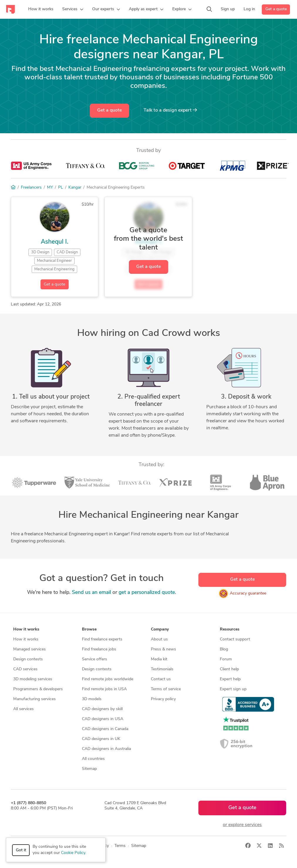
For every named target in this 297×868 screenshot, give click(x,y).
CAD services (25, 669)
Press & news (163, 649)
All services (23, 709)
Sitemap (89, 769)
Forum (226, 659)
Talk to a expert (170, 110)
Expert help (230, 679)
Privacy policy (163, 699)
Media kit (159, 659)
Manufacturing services (34, 699)
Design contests (28, 659)
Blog (224, 649)
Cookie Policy (73, 853)
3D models (92, 699)
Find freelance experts (102, 639)
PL (61, 188)
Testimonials (162, 669)
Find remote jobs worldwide (108, 679)
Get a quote (276, 9)
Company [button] (160, 629)
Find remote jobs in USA (104, 689)
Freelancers (31, 188)
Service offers (95, 659)
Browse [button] (89, 629)
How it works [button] (26, 629)
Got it (21, 850)
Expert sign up (233, 689)
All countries (93, 759)
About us (159, 639)
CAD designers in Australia (106, 749)
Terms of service (166, 689)
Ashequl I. (55, 242)
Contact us (161, 679)
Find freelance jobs (99, 649)
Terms (120, 846)
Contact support (235, 639)
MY (50, 188)
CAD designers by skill (102, 709)
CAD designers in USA (103, 719)
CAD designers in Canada (105, 729)
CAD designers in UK (101, 739)
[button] (73, 9)
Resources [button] (230, 629)
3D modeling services (33, 679)
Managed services (29, 649)
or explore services (242, 825)
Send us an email (91, 593)
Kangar (75, 188)
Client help (229, 669)
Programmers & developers (38, 689)
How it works (26, 639)
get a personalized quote (147, 593)
